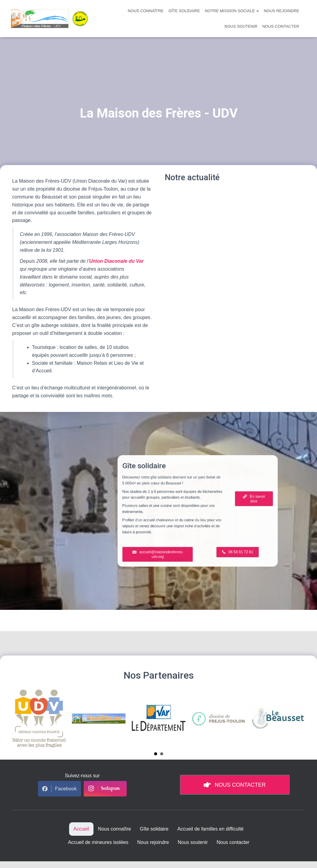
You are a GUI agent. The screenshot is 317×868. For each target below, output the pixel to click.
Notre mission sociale (232, 11)
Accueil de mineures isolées (98, 842)
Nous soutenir (241, 26)
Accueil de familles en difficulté (210, 829)
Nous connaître (146, 11)
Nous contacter (281, 26)
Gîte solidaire (184, 11)
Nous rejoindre (281, 11)
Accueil (81, 829)
